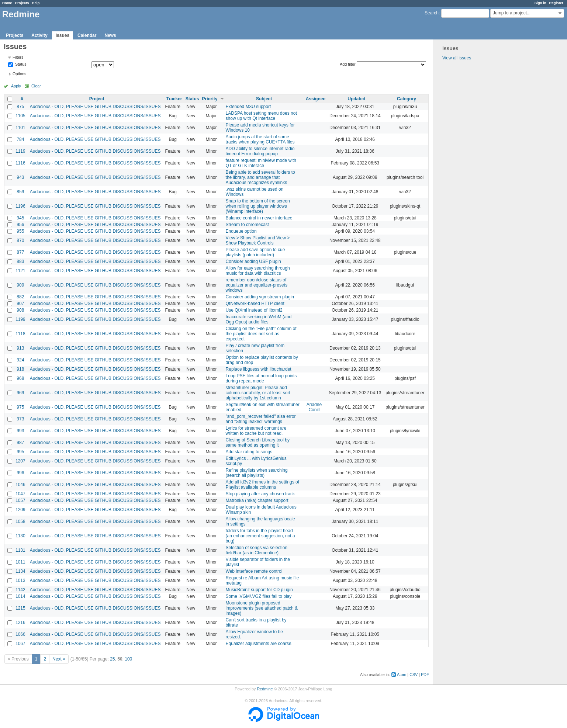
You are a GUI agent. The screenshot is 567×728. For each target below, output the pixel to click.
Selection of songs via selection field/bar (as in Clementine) (257, 550)
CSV (414, 675)
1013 (20, 580)
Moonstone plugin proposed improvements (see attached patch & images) (262, 608)
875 (20, 107)
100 (128, 659)
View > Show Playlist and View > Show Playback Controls (258, 240)
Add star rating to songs (249, 452)
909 (20, 285)
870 (20, 240)
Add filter (348, 64)
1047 (20, 494)
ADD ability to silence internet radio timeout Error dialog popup (260, 151)
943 (20, 177)
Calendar (87, 35)
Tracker (174, 99)
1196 (20, 206)
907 (20, 304)
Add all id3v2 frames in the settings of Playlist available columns (262, 485)
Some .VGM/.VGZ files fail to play (259, 596)
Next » (59, 659)
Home (7, 3)
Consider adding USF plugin (253, 261)
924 (20, 360)
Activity (39, 35)
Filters (18, 57)
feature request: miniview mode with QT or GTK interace (261, 163)
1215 (20, 608)
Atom (402, 675)
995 (20, 452)
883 (20, 261)
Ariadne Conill (314, 407)
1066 (20, 634)
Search (432, 13)
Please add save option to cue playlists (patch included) (255, 252)
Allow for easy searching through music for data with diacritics (258, 271)
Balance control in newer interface (259, 218)
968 (20, 378)
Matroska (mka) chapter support (257, 500)
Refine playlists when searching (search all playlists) (257, 473)
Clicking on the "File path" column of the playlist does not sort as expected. (261, 334)
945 (20, 218)
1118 (20, 334)
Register (556, 3)
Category (407, 99)
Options (19, 74)
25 (112, 659)
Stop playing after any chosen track (260, 494)
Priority (210, 99)
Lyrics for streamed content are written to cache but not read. (256, 431)
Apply (16, 86)
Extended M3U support (248, 107)
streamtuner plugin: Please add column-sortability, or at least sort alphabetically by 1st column (258, 393)
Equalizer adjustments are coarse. (259, 644)
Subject (264, 99)
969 (20, 393)
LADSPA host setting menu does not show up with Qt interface (261, 116)
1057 (20, 500)
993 (20, 431)
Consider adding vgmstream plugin (260, 297)
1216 (20, 623)
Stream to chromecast (247, 225)
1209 (20, 510)
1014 (20, 596)
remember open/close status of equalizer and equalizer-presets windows (257, 285)
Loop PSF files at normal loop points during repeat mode (261, 378)
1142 (20, 590)
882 (20, 297)
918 (20, 369)
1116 (20, 163)
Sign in (540, 3)
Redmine (265, 689)
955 (20, 231)
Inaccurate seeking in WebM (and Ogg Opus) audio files (259, 319)
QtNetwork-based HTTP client (255, 304)
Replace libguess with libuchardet (259, 369)
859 (20, 192)
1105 (20, 116)
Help (36, 3)
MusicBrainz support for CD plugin (259, 590)
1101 (20, 128)
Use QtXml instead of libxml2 (254, 310)
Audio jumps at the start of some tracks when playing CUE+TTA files (260, 139)
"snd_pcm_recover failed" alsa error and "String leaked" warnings (261, 419)
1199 (20, 319)
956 (20, 225)
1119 (20, 151)
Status (20, 65)
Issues (63, 35)
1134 (20, 571)
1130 (20, 536)
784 (20, 139)
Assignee (316, 99)
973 (20, 419)
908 (20, 310)
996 (20, 473)
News (110, 35)
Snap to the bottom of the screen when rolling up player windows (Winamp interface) (258, 206)
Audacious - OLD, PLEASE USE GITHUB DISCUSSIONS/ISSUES (95, 107)
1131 (20, 550)
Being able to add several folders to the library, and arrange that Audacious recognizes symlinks (260, 177)
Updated (356, 99)
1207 (20, 461)
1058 (20, 521)
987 (20, 443)
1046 (20, 485)
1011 (20, 562)
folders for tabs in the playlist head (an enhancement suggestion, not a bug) (260, 536)
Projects (22, 3)
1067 (20, 644)
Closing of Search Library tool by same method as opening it (258, 443)
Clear (36, 86)
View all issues (457, 58)
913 (20, 348)
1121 (20, 271)
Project (97, 99)
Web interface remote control (254, 571)
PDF (425, 675)
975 (20, 407)
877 (20, 252)
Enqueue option (241, 231)
